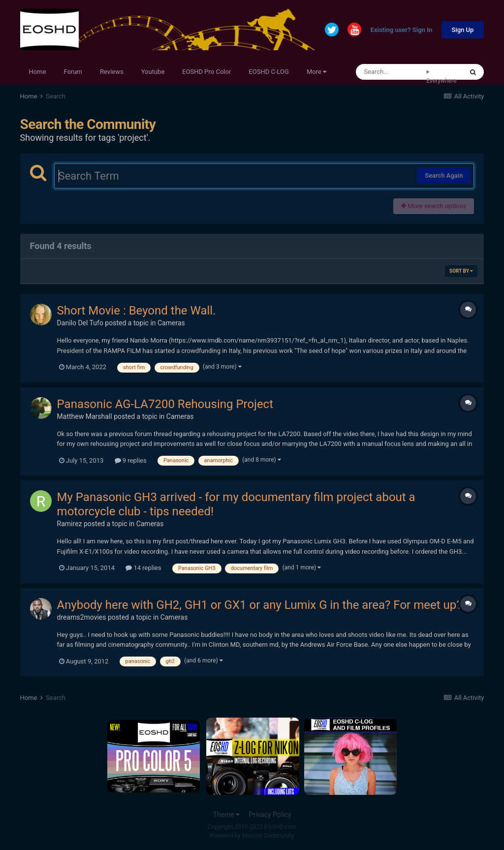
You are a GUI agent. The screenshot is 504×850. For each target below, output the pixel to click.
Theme (226, 815)
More (316, 72)
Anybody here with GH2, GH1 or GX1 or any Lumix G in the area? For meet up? (260, 605)
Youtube (153, 72)
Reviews (112, 72)
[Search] (391, 72)
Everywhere (441, 81)
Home (38, 72)
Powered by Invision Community (252, 836)
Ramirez (70, 524)
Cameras (171, 323)
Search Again (444, 175)
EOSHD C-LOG (269, 72)
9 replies (131, 460)
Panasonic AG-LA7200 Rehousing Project (165, 404)
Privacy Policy (270, 815)
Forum (73, 72)
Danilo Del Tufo (80, 323)
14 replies (143, 568)
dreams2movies (82, 617)
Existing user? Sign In (402, 30)
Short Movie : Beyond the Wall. (137, 311)
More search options (434, 206)
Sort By (461, 271)
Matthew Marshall (85, 416)
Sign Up (463, 30)
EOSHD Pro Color (206, 72)
